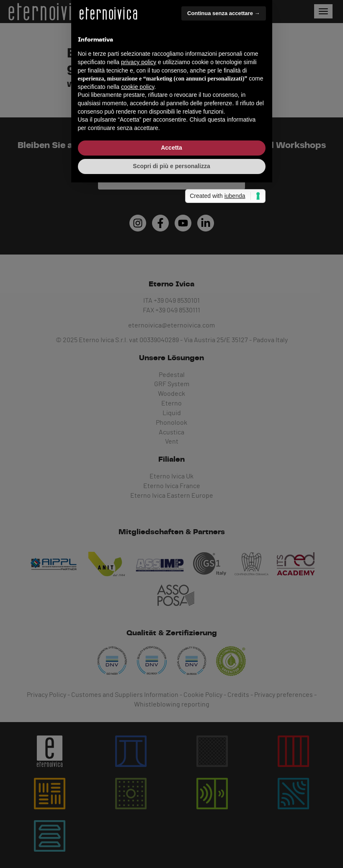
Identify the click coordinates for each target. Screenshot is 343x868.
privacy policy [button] (139, 405)
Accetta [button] (171, 491)
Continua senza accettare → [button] (223, 356)
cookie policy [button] (138, 430)
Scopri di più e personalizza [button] (171, 509)
